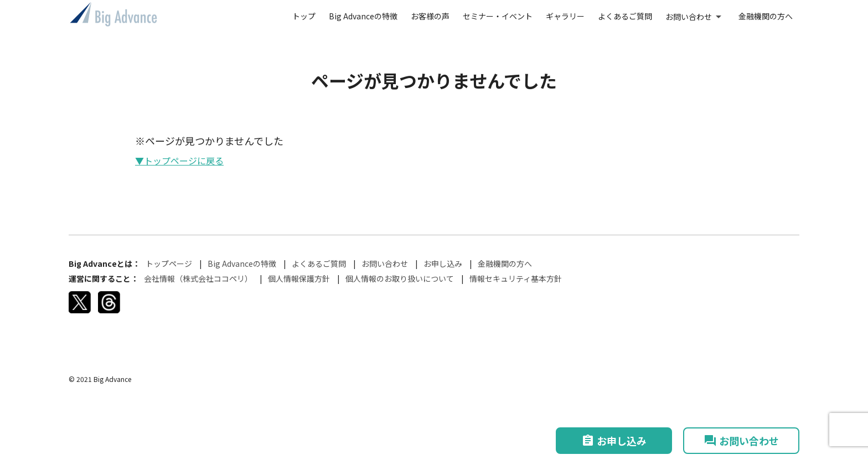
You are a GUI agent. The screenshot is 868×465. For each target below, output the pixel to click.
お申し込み (443, 263)
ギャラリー (565, 16)
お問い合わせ (689, 17)
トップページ (169, 263)
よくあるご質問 (625, 16)
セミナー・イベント (498, 16)
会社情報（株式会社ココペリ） (198, 278)
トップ (304, 16)
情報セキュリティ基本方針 (516, 278)
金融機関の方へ (766, 16)
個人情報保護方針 (299, 278)
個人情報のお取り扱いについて (400, 278)
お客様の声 (430, 16)
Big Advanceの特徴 (363, 16)
